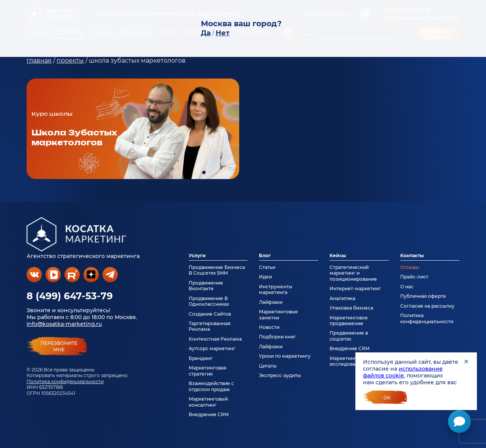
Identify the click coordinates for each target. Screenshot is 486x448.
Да (206, 33)
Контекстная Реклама (215, 339)
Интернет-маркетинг (355, 288)
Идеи (265, 277)
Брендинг (201, 358)
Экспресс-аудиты (280, 375)
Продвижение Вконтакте (206, 286)
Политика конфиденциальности (65, 381)
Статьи (267, 267)
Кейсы (338, 255)
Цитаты (268, 366)
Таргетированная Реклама (210, 326)
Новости (269, 327)
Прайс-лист (414, 277)
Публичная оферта (423, 296)
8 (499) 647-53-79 (70, 296)
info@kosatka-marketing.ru (64, 324)
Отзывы (410, 267)
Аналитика (342, 298)
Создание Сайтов (210, 314)
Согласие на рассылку (427, 306)
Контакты (412, 255)
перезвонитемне (59, 346)
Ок (387, 398)
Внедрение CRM (209, 414)
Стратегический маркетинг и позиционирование (353, 273)
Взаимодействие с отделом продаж (211, 386)
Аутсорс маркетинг (212, 348)
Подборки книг (277, 337)
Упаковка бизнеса (351, 308)
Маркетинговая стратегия (207, 371)
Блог (265, 255)
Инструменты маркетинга (276, 289)
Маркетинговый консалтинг (208, 402)
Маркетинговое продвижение (349, 321)
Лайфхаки (271, 302)
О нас (407, 287)
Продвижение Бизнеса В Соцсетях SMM (217, 270)
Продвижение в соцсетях (349, 336)
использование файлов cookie (403, 372)
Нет (223, 33)
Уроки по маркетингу (285, 356)
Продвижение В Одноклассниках (209, 301)
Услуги (197, 255)
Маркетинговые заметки (279, 314)
